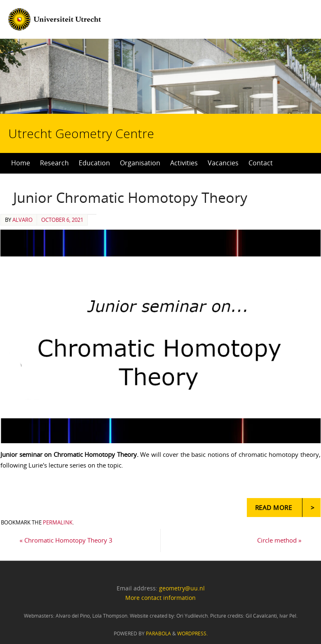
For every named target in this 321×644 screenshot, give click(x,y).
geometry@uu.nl (182, 588)
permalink (58, 522)
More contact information (160, 598)
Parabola (158, 633)
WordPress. (192, 633)
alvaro (22, 220)
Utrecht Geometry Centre (94, 107)
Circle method (279, 540)
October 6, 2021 (62, 220)
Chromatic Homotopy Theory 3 (66, 540)
